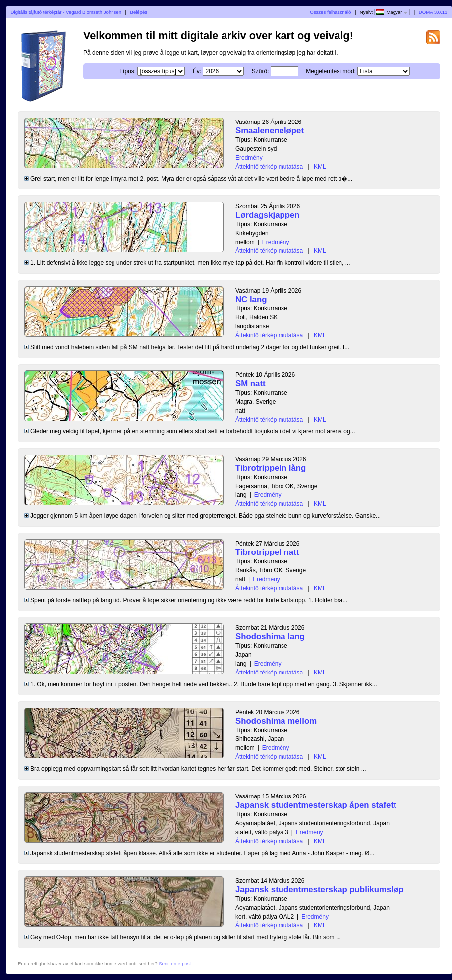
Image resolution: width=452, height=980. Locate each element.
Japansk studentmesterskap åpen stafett (316, 805)
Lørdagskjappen (268, 215)
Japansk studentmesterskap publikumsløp (319, 889)
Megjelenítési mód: (331, 71)
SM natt (251, 384)
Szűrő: (260, 71)
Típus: (128, 71)
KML (320, 167)
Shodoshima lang (270, 637)
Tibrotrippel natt (267, 552)
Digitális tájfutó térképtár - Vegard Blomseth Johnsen (66, 12)
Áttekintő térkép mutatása (269, 167)
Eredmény (249, 158)
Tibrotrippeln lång (271, 468)
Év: (197, 71)
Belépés (139, 12)
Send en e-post (175, 963)
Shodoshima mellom (276, 721)
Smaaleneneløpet (270, 131)
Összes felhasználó (330, 12)
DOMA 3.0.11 (433, 12)
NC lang (251, 299)
